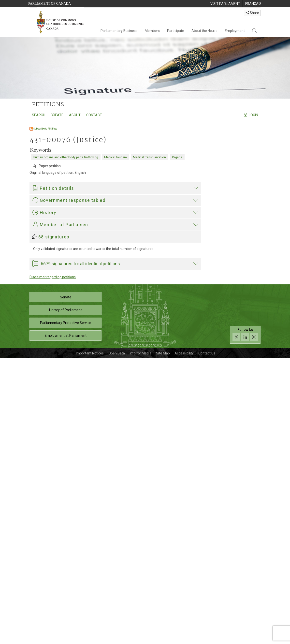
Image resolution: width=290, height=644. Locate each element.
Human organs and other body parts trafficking (65, 157)
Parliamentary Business (119, 31)
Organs (177, 157)
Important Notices (90, 639)
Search (39, 115)
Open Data (117, 639)
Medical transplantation (149, 157)
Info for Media (140, 639)
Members (152, 31)
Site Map (163, 639)
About (75, 115)
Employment (235, 31)
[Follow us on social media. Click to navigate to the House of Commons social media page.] (245, 621)
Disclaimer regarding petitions (53, 563)
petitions (48, 105)
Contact (94, 115)
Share (252, 13)
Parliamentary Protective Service (66, 609)
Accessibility (184, 639)
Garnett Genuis (45, 431)
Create (57, 115)
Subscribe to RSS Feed (43, 129)
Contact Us (207, 639)
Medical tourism (116, 157)
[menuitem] (225, 4)
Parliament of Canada (50, 4)
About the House (204, 31)
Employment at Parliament (66, 621)
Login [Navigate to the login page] (251, 115)
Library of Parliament (65, 596)
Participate (176, 31)
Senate (66, 583)
